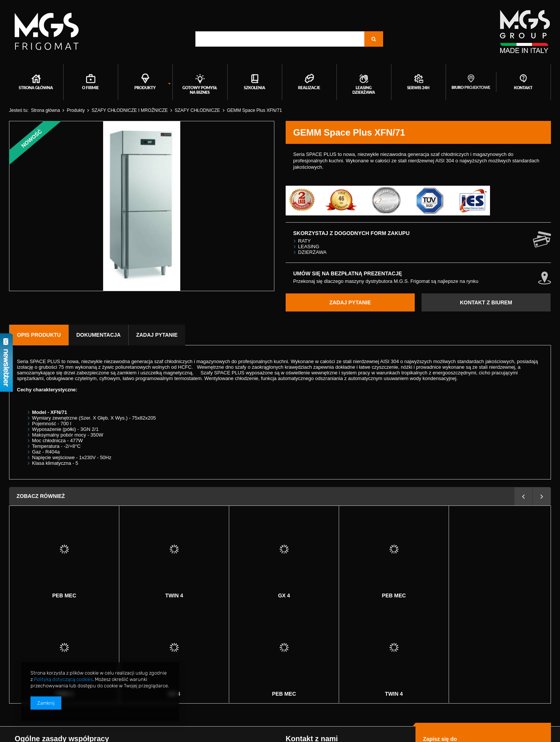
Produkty (76, 110)
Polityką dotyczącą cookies (63, 679)
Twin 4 (64, 595)
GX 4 (174, 595)
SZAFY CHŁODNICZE (197, 110)
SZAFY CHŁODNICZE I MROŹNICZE (130, 110)
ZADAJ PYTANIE (350, 302)
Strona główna (45, 110)
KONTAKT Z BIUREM (486, 302)
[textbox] (280, 39)
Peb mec (284, 595)
